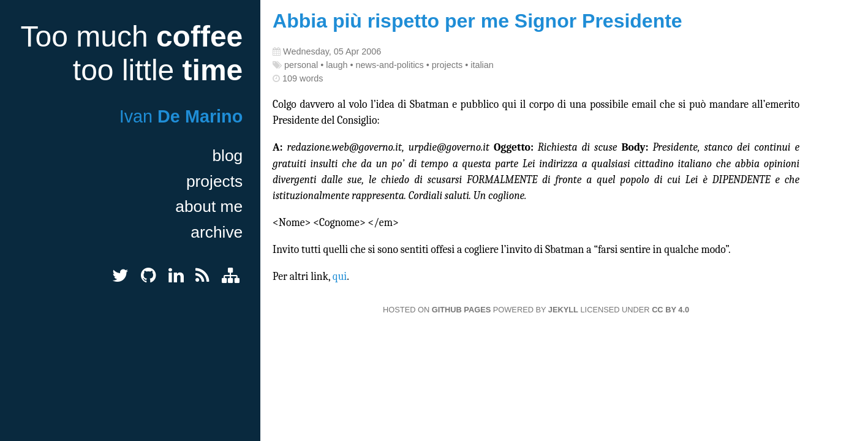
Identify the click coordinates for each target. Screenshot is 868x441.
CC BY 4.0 (670, 310)
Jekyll (563, 310)
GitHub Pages (461, 310)
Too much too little (131, 53)
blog (227, 156)
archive (217, 232)
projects (214, 181)
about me (209, 206)
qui (340, 276)
